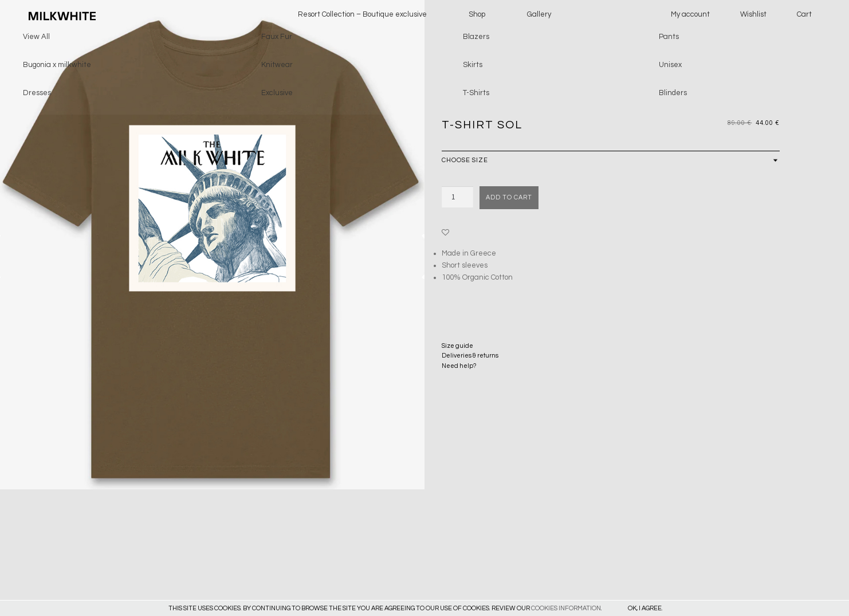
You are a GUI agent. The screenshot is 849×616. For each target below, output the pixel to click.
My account (690, 14)
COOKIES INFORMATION (566, 608)
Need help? (459, 366)
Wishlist (753, 14)
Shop (477, 14)
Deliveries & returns (470, 356)
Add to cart (509, 197)
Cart (804, 14)
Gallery (539, 14)
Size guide (457, 346)
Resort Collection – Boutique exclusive (362, 14)
